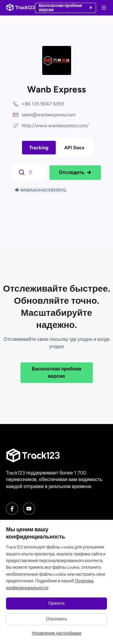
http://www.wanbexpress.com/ (55, 126)
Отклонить (56, 619)
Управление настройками (56, 633)
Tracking (39, 148)
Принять (56, 603)
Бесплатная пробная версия (56, 372)
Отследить (75, 173)
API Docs (74, 148)
